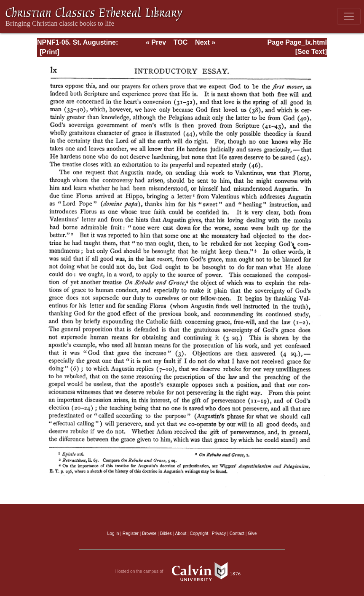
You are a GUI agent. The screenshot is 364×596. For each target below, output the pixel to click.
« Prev (156, 42)
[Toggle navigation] (349, 16)
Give (252, 533)
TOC (181, 42)
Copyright (199, 533)
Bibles (166, 533)
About (181, 533)
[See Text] (311, 52)
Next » (205, 42)
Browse (149, 533)
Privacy (219, 533)
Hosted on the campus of (182, 572)
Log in (113, 533)
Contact (237, 533)
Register (131, 533)
